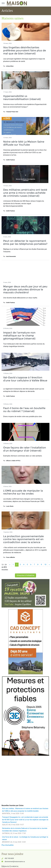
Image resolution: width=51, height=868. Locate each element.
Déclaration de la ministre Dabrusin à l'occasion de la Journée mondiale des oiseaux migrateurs (25, 830)
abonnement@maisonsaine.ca (15, 862)
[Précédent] (10, 565)
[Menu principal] (3, 3)
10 (45, 565)
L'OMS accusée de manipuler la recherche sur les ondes (23, 492)
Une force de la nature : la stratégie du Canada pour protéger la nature (25, 838)
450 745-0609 (9, 858)
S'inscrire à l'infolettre (25, 575)
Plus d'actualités (8, 845)
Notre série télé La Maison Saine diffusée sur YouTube (24, 143)
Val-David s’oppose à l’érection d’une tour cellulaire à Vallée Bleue (25, 380)
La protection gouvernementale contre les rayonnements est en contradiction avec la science (23, 539)
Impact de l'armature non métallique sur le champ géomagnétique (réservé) (19, 336)
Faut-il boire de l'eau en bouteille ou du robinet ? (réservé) (24, 410)
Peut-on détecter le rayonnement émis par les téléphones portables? (25, 242)
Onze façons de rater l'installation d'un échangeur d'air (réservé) (25, 449)
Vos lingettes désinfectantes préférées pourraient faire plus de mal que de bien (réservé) (25, 50)
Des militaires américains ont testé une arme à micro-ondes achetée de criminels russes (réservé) (25, 193)
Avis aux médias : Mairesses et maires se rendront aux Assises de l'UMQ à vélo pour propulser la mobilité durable (25, 810)
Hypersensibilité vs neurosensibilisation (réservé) (22, 98)
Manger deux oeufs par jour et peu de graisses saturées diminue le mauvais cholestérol (25, 289)
